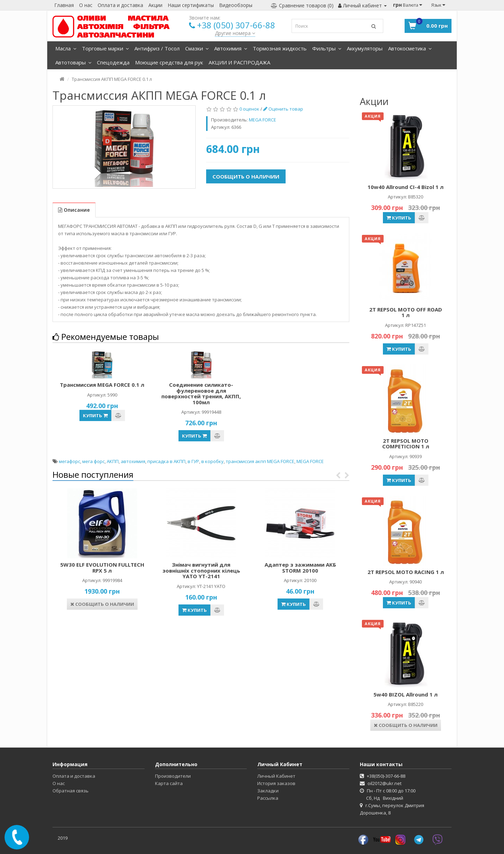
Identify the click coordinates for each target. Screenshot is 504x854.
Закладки (268, 791)
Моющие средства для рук (169, 62)
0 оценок (249, 109)
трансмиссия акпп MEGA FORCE (260, 461)
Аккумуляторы (365, 48)
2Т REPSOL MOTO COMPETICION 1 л (406, 444)
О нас (86, 5)
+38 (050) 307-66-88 (236, 25)
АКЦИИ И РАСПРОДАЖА (239, 62)
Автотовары (73, 62)
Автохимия (231, 48)
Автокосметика (410, 48)
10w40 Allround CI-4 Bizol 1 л (405, 187)
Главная (64, 5)
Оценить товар (283, 109)
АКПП (113, 461)
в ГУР (193, 461)
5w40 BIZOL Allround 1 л (405, 694)
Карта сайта (169, 783)
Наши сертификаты (191, 5)
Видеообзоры (236, 5)
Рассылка (268, 798)
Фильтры (327, 48)
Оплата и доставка (120, 5)
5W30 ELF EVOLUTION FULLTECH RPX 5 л (102, 568)
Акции (155, 5)
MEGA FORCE (310, 461)
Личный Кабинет (276, 776)
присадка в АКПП (166, 461)
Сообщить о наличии (246, 176)
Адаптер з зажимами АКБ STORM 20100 (300, 568)
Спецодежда (113, 62)
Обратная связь (71, 791)
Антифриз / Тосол (157, 48)
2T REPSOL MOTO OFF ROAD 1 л (406, 312)
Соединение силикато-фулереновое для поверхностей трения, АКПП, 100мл (201, 393)
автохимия (133, 461)
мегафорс (69, 461)
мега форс (93, 461)
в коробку (212, 461)
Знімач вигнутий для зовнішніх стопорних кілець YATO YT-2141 (201, 570)
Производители (173, 776)
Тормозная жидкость (280, 48)
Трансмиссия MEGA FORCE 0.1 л (102, 385)
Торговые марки (105, 48)
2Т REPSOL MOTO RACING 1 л (406, 572)
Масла (66, 48)
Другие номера (235, 33)
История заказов (276, 783)
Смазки (197, 48)
